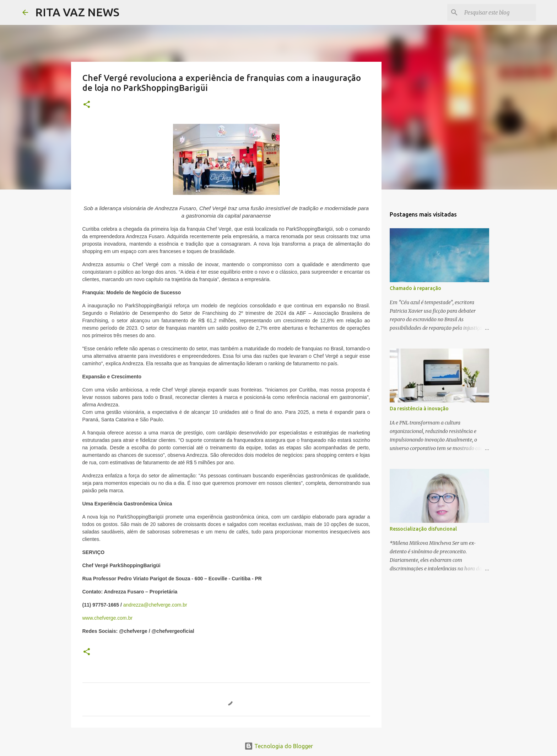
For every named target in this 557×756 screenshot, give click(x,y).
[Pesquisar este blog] (499, 12)
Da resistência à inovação (419, 409)
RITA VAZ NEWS (77, 12)
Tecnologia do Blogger (279, 746)
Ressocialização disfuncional (423, 529)
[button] (87, 105)
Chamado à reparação (415, 288)
